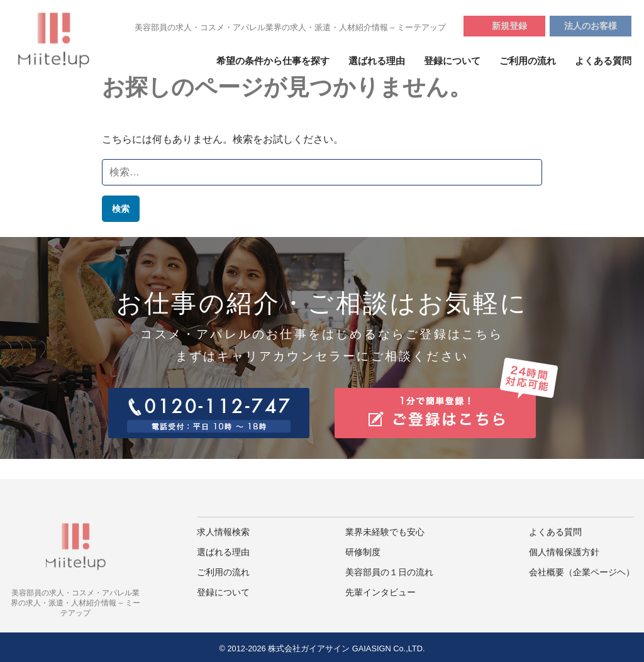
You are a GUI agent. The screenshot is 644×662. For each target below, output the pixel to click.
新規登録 (509, 26)
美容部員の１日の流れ (389, 572)
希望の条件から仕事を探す (273, 61)
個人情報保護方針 (564, 552)
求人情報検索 (223, 532)
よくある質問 (603, 61)
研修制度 (363, 552)
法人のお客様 (591, 26)
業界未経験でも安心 (385, 532)
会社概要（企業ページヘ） (582, 572)
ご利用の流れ (528, 61)
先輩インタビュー (380, 593)
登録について (452, 61)
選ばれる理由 (377, 61)
